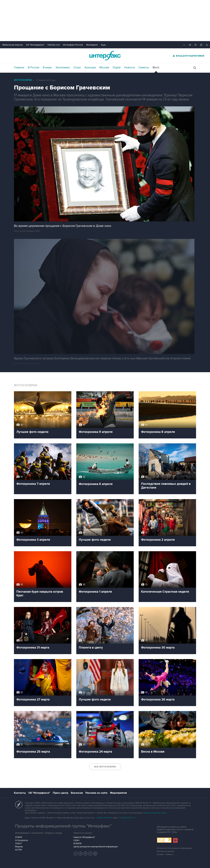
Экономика (63, 68)
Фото (156, 68)
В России (34, 68)
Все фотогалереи (105, 767)
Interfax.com (54, 45)
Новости (130, 68)
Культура (90, 68)
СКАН (76, 840)
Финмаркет (92, 45)
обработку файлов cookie (155, 813)
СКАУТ (18, 844)
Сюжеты (144, 68)
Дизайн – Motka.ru (165, 854)
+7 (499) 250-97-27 (127, 818)
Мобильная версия (13, 45)
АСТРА (18, 850)
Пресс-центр (61, 793)
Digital (117, 68)
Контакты (20, 793)
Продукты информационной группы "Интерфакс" (63, 826)
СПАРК (19, 837)
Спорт (77, 68)
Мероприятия (118, 793)
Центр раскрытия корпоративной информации (96, 847)
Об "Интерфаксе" (35, 45)
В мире (47, 68)
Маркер (19, 847)
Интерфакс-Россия (73, 45)
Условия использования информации (174, 848)
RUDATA (78, 844)
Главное (19, 68)
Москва (104, 68)
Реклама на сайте (96, 793)
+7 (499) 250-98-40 (104, 818)
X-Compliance (21, 840)
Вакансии (77, 793)
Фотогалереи (23, 80)
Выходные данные (166, 851)
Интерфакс (105, 56)
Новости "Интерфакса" (84, 837)
